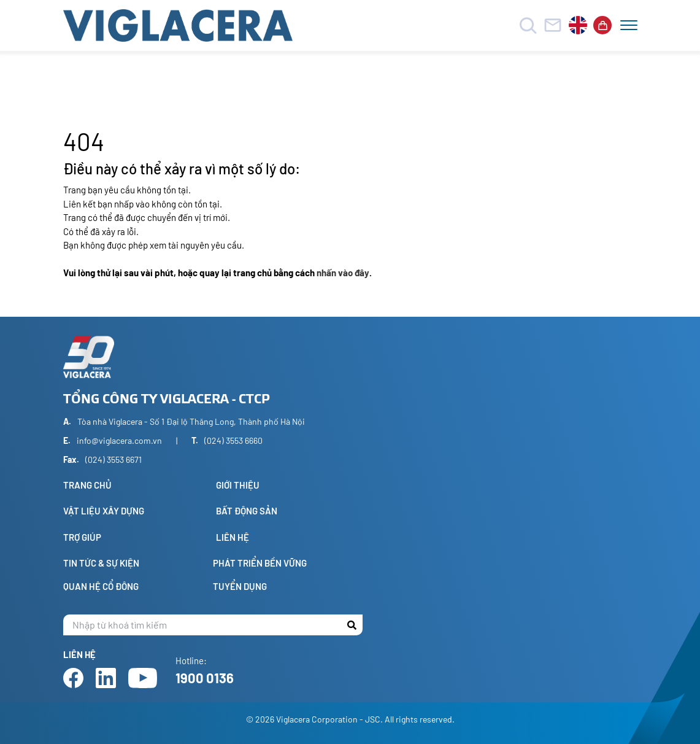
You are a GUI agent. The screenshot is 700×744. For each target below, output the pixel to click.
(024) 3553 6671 (113, 459)
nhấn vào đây (343, 273)
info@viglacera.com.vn (119, 440)
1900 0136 (205, 678)
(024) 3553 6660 (233, 440)
